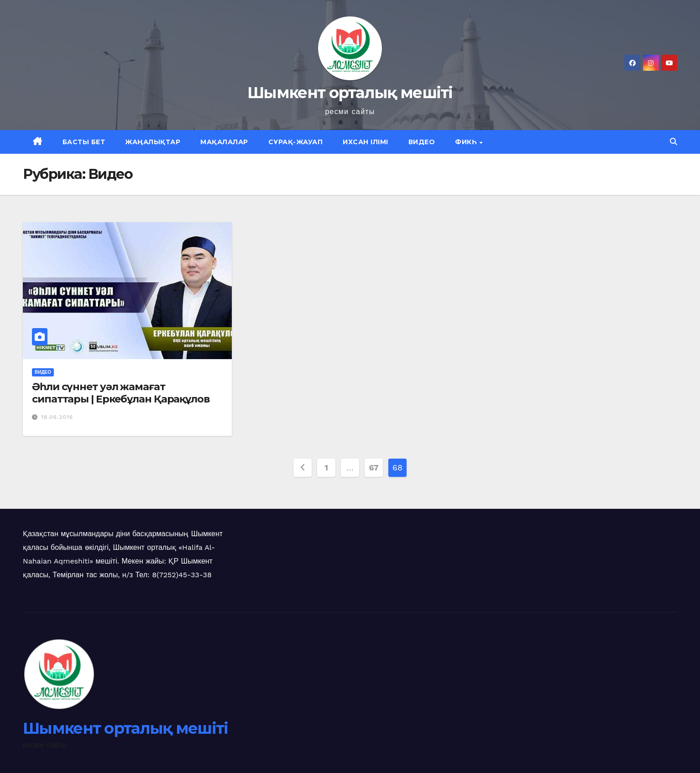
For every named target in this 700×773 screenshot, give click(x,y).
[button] (674, 142)
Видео (422, 142)
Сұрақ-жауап (296, 142)
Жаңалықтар (153, 142)
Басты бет (84, 142)
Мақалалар (224, 142)
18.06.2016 (57, 417)
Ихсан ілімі (366, 142)
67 (374, 467)
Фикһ (467, 142)
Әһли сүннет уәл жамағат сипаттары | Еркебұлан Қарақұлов (121, 393)
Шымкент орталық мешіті (350, 93)
